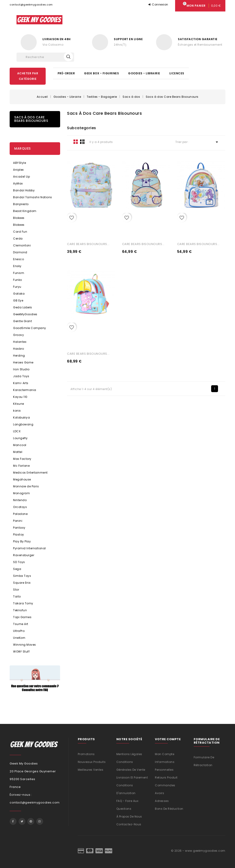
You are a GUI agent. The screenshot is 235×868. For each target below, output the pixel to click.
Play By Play (22, 541)
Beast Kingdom (25, 211)
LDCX (17, 431)
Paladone (20, 514)
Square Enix (22, 583)
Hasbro (18, 349)
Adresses (162, 801)
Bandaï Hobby (24, 190)
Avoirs (159, 793)
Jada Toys (21, 376)
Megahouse (22, 479)
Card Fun (20, 232)
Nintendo (20, 500)
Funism (19, 273)
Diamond (20, 252)
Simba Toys (22, 576)
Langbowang (23, 424)
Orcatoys (20, 507)
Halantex (20, 342)
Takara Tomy (23, 603)
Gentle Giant (22, 321)
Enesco (18, 259)
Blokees (19, 218)
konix (17, 411)
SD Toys (19, 562)
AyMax (18, 183)
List (82, 142)
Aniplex (18, 170)
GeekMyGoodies (25, 314)
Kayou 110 (20, 397)
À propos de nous (129, 816)
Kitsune (19, 404)
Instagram (40, 821)
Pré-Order (66, 73)
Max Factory (22, 459)
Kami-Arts (21, 383)
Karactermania (25, 390)
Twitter (22, 821)
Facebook (13, 821)
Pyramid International (29, 548)
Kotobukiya (21, 417)
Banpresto (21, 204)
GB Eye (18, 300)
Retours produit (166, 777)
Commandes (165, 785)
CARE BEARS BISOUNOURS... (88, 244)
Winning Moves (25, 645)
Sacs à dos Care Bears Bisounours (31, 119)
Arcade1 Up (21, 177)
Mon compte (165, 754)
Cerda (18, 239)
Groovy (18, 335)
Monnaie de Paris (26, 486)
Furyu (17, 287)
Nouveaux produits (92, 762)
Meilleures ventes (91, 770)
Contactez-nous (129, 824)
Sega (17, 569)
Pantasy (19, 528)
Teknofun (20, 610)
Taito (17, 596)
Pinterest (31, 821)
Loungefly (20, 438)
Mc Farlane (21, 466)
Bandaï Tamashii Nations (33, 197)
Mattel (18, 452)
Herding (19, 356)
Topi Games (22, 617)
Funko (18, 280)
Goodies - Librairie (144, 73)
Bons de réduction (169, 809)
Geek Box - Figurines (101, 73)
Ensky (17, 266)
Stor (16, 590)
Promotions (86, 754)
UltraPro (19, 631)
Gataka (19, 294)
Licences (177, 73)
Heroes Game (23, 362)
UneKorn (19, 638)
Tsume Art (21, 624)
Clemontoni (22, 245)
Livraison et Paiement (132, 777)
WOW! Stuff (21, 652)
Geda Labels (23, 307)
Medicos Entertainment (30, 473)
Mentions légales (129, 754)
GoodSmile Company (30, 328)
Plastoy (19, 534)
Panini (18, 521)
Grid (76, 142)
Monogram (21, 493)
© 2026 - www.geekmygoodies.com (198, 851)
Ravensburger (24, 555)
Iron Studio (21, 369)
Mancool (20, 445)
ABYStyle (20, 163)
